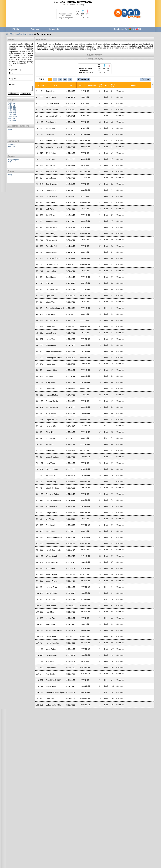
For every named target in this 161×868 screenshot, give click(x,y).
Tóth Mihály (50, 234)
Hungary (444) (13, 160)
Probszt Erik (51, 314)
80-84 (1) (11, 118)
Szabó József (51, 122)
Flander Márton (52, 395)
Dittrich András (52, 196)
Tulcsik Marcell (52, 184)
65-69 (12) (12, 107)
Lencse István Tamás (54, 537)
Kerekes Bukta (52, 172)
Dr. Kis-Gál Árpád (53, 258)
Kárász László (51, 240)
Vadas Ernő (50, 376)
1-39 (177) (12, 120)
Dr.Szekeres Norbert (54, 147)
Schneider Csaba (53, 544)
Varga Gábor (51, 649)
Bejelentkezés (121, 29)
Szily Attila (50, 209)
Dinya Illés (50, 432)
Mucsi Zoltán (51, 606)
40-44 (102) (12, 117)
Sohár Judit (50, 599)
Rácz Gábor (51, 327)
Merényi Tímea (52, 141)
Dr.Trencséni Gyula (53, 500)
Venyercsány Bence (54, 116)
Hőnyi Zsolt (50, 159)
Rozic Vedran (51, 271)
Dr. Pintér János (52, 265)
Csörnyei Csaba (52, 289)
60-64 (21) (12, 109)
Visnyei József (51, 513)
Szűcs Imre (50, 475)
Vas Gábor (50, 134)
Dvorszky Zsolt (52, 246)
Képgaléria (54, 29)
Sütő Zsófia (50, 438)
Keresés (26, 93)
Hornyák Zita (51, 426)
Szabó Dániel (51, 333)
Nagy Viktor (50, 463)
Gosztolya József (53, 457)
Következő (84, 79)
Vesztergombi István (54, 358)
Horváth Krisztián (53, 643)
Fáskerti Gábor (52, 227)
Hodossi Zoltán (52, 320)
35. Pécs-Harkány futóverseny (20, 34)
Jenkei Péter (51, 91)
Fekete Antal (51, 686)
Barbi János (50, 203)
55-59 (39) (12, 111)
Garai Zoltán (51, 699)
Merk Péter (50, 451)
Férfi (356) (12, 146)
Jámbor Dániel (52, 252)
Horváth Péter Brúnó (54, 630)
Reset (13, 93)
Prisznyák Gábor (52, 494)
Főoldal (16, 29)
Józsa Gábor (51, 97)
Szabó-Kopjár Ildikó (53, 680)
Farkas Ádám (51, 637)
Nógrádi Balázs (52, 407)
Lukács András (52, 581)
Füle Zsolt (50, 283)
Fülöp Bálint (50, 382)
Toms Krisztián (52, 575)
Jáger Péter (50, 624)
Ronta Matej (51, 165)
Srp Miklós (50, 519)
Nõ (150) (11, 145)
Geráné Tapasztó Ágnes (55, 692)
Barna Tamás (51, 178)
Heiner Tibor (51, 339)
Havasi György (52, 364)
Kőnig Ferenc (51, 413)
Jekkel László (51, 277)
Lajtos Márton (51, 190)
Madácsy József (52, 221)
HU (132, 29)
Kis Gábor (50, 444)
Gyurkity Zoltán (52, 469)
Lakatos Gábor (52, 370)
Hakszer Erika (51, 587)
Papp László (51, 389)
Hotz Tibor (50, 612)
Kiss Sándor (51, 674)
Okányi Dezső (51, 593)
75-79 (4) (11, 103)
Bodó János (50, 568)
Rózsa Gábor (51, 345)
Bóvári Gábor (51, 302)
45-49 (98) (12, 115)
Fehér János (51, 668)
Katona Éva (50, 618)
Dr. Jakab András (53, 103)
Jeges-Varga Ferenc (54, 351)
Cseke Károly (51, 482)
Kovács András (52, 562)
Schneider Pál (51, 506)
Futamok (35, 29)
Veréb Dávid (51, 128)
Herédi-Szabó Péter (54, 550)
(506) (10, 129)
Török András (51, 153)
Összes (145, 79)
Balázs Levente (52, 110)
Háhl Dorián (50, 531)
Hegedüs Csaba (52, 420)
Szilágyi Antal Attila (53, 705)
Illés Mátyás (50, 215)
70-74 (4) (11, 105)
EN (138, 29)
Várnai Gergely (52, 556)
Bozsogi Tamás (52, 401)
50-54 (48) (12, 113)
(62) (9, 162)
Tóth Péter (50, 661)
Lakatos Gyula (51, 655)
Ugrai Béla (50, 296)
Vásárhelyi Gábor (53, 488)
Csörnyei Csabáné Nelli (55, 308)
